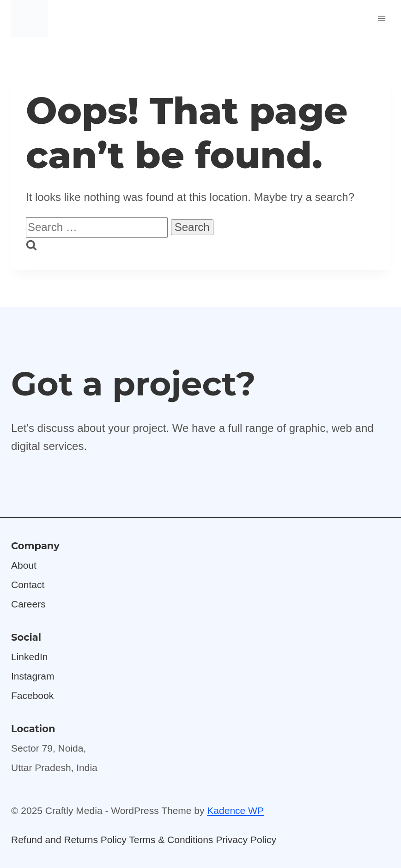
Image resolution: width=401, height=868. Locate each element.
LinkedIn (29, 657)
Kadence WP (235, 810)
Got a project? (133, 383)
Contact (28, 585)
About (24, 565)
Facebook (32, 695)
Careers (28, 604)
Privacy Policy (246, 840)
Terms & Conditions (171, 840)
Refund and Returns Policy (69, 840)
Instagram (33, 676)
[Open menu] (381, 18)
